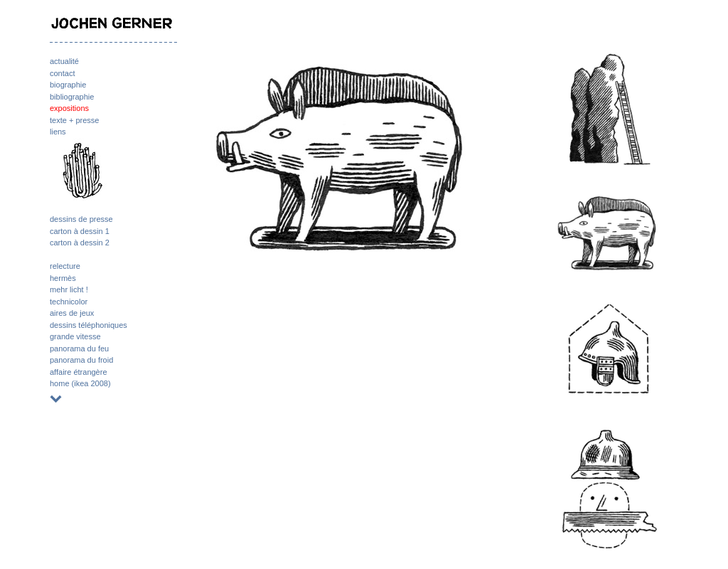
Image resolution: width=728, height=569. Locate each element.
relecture (65, 266)
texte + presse (74, 120)
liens (58, 132)
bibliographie (72, 97)
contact (62, 73)
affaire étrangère (79, 372)
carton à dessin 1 (80, 231)
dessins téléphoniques (89, 325)
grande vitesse (75, 336)
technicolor (69, 302)
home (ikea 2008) (80, 383)
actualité (64, 61)
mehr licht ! (69, 289)
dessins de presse (81, 219)
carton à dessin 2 (80, 243)
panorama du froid (81, 360)
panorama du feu (79, 349)
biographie (68, 85)
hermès (63, 278)
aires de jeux (72, 313)
